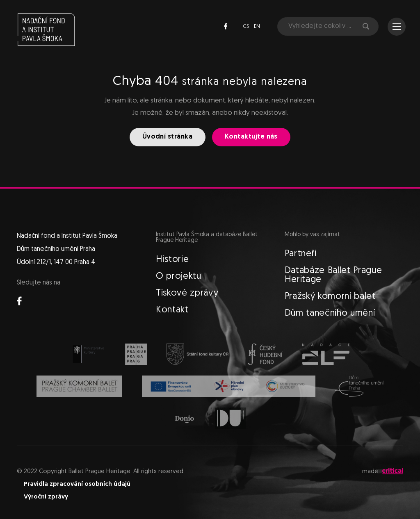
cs (246, 26)
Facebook (226, 26)
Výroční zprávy (46, 497)
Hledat (366, 26)
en (257, 26)
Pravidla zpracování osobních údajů (77, 484)
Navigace (397, 27)
